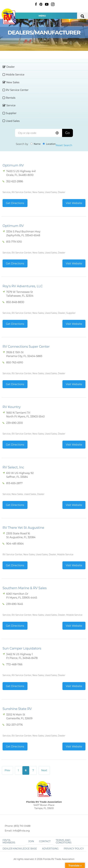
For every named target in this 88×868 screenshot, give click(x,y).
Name (36, 144)
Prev (7, 770)
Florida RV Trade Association (9, 16)
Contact (45, 841)
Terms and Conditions (64, 841)
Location (49, 144)
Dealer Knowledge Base (20, 849)
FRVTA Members (9, 841)
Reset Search (64, 145)
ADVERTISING (50, 849)
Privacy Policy (74, 849)
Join (31, 841)
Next (44, 770)
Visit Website (74, 203)
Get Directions (15, 203)
